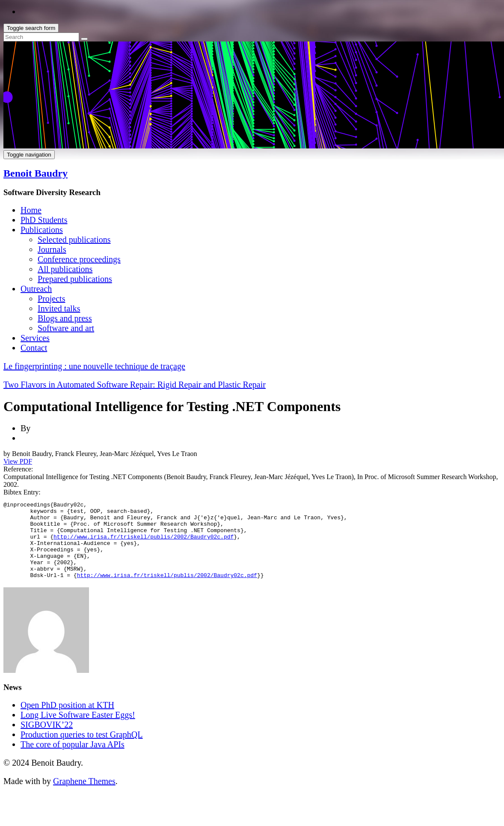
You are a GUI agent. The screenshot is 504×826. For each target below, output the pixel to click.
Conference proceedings (79, 259)
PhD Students (44, 220)
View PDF (18, 461)
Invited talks (59, 308)
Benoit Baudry (36, 173)
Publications (42, 230)
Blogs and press (65, 318)
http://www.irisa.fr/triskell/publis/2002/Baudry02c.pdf (144, 544)
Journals (52, 249)
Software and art (66, 328)
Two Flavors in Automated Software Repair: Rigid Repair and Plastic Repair (135, 385)
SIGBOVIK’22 (47, 740)
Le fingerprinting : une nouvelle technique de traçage (94, 366)
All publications (65, 269)
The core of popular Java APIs (73, 760)
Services (35, 338)
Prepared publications (75, 279)
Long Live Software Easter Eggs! (78, 730)
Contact (34, 348)
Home (31, 210)
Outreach (36, 289)
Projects (51, 299)
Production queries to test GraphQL (82, 750)
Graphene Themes (84, 796)
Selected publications (74, 240)
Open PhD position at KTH (67, 720)
